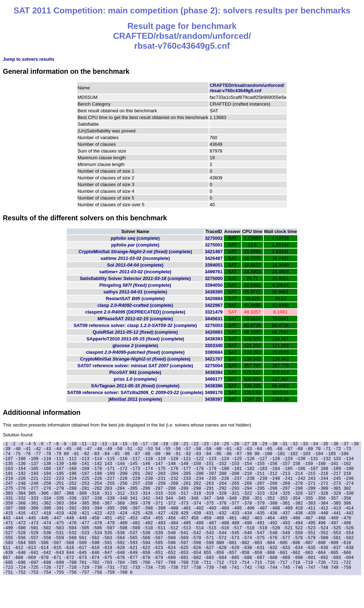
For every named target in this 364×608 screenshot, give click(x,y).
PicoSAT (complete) (135, 372)
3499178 (214, 392)
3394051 (214, 265)
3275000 (214, 278)
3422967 (214, 305)
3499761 (214, 272)
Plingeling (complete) (135, 285)
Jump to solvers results (29, 59)
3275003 (214, 325)
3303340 (214, 345)
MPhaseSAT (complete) (135, 319)
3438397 (214, 399)
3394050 (214, 285)
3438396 (214, 386)
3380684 (214, 352)
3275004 (214, 366)
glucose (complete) (135, 345)
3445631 (214, 319)
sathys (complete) (135, 292)
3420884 (214, 299)
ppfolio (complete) (135, 238)
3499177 (214, 379)
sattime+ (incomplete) (135, 272)
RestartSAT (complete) (135, 299)
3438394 (214, 372)
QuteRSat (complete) (135, 332)
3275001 (214, 245)
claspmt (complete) (135, 312)
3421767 (214, 359)
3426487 (214, 258)
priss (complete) (135, 379)
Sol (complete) (135, 265)
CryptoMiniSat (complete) (135, 252)
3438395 (214, 292)
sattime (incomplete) (135, 258)
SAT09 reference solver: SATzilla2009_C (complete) (135, 392)
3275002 (214, 238)
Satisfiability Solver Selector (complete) (135, 278)
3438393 (214, 339)
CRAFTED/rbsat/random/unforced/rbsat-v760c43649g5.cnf (247, 88)
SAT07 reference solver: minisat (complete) (135, 366)
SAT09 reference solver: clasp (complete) (135, 325)
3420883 (214, 332)
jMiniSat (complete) (135, 399)
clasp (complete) (135, 305)
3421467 (214, 252)
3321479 (214, 312)
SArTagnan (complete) (135, 386)
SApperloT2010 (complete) (135, 339)
